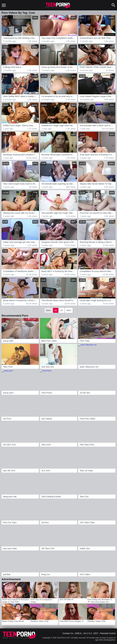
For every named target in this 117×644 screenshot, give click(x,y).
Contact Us (68, 633)
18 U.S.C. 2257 (91, 633)
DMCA (78, 633)
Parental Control (108, 633)
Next (69, 310)
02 (62, 310)
